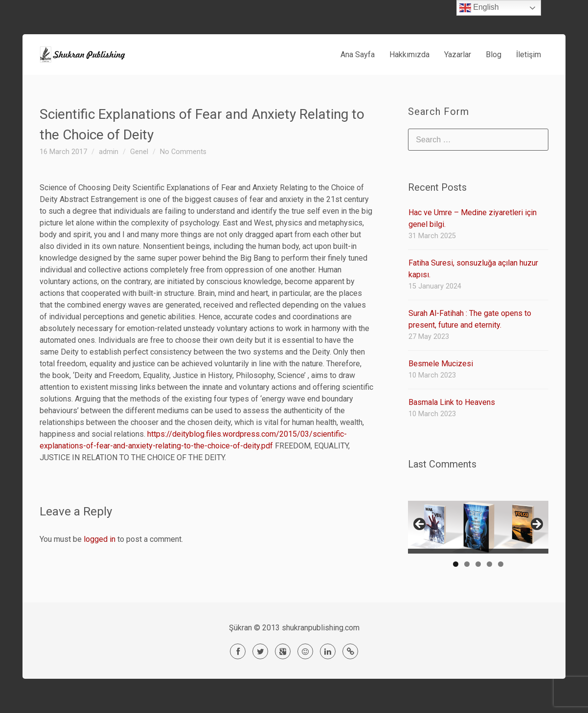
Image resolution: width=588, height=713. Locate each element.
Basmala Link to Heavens (452, 402)
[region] (478, 527)
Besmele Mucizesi (441, 364)
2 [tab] (467, 564)
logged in (100, 539)
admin (109, 152)
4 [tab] (489, 564)
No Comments (183, 152)
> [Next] (536, 525)
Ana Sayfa (358, 55)
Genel (139, 152)
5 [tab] (501, 564)
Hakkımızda (409, 55)
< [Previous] (420, 525)
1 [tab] (456, 564)
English (479, 8)
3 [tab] (478, 564)
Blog (494, 55)
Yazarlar (458, 55)
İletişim (529, 55)
